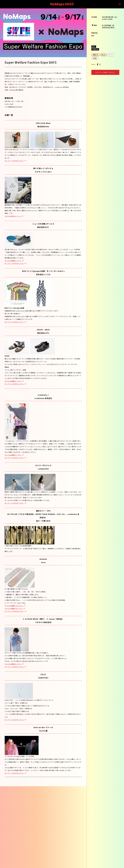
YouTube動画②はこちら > (14, 608)
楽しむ (103, 55)
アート (111, 55)
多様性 (95, 58)
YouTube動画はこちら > (13, 216)
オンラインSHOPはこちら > (15, 161)
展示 (94, 47)
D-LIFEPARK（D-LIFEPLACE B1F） (109, 26)
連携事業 (95, 49)
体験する (95, 55)
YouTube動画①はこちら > (14, 606)
